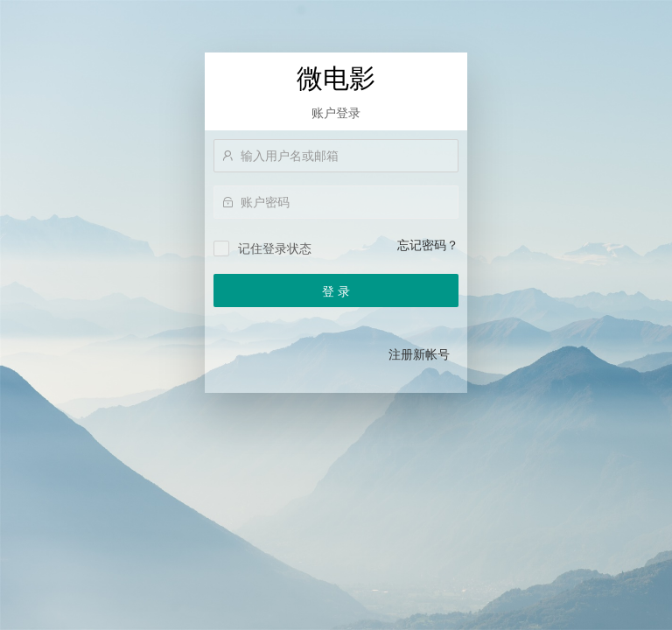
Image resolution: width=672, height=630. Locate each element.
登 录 (336, 291)
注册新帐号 (419, 354)
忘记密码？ (428, 245)
